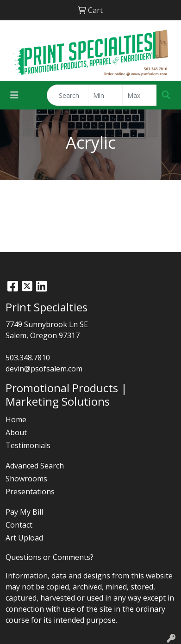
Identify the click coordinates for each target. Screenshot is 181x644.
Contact (19, 525)
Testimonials (28, 445)
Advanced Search (35, 466)
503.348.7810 (28, 358)
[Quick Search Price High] (140, 95)
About (16, 432)
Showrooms (26, 479)
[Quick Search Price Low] (105, 95)
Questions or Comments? (50, 557)
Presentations (30, 492)
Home (16, 419)
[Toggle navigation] (14, 95)
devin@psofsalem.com (44, 369)
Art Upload (24, 538)
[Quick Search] (68, 95)
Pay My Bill (24, 512)
